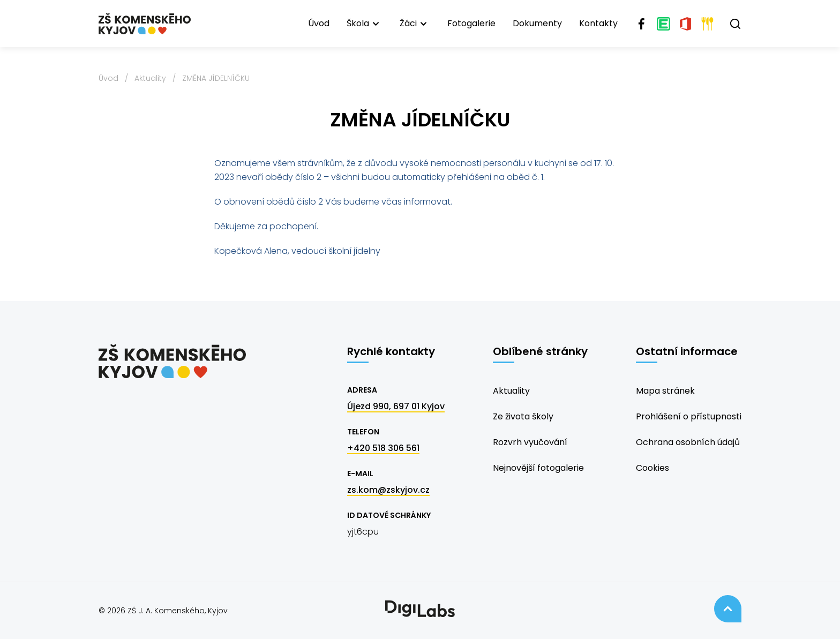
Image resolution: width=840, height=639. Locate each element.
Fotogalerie (471, 23)
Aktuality (150, 78)
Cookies (652, 468)
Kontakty (598, 23)
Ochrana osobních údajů (688, 442)
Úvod (319, 23)
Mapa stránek (665, 391)
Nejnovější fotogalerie (538, 468)
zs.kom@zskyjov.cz (388, 490)
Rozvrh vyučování (530, 442)
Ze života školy (523, 416)
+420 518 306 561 (383, 448)
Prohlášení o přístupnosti (689, 416)
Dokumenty (537, 23)
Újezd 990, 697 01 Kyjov (396, 406)
